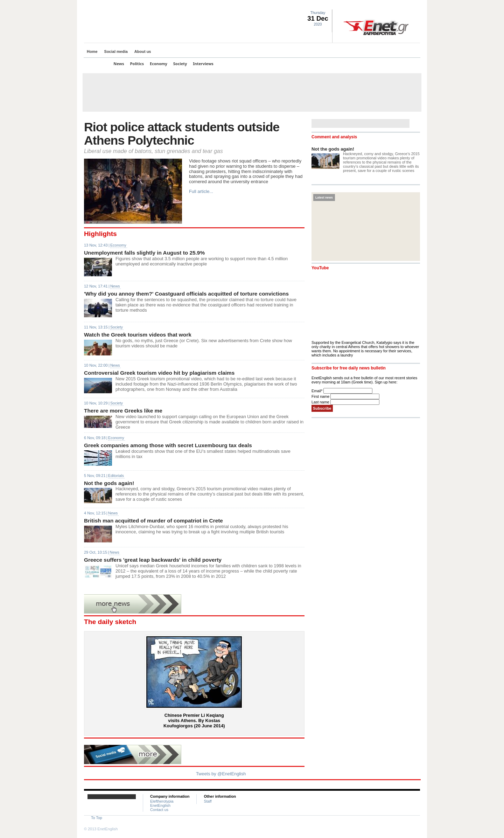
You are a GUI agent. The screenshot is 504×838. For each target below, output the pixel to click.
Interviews (203, 64)
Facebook (399, 6)
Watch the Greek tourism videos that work (138, 335)
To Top (97, 818)
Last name (321, 402)
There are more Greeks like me (123, 411)
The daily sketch (110, 622)
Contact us (159, 810)
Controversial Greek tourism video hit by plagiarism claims (159, 373)
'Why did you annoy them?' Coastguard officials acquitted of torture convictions (186, 294)
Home (92, 51)
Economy (159, 64)
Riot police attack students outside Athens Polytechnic (182, 134)
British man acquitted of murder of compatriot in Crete (153, 521)
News (119, 64)
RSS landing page (408, 6)
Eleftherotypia (162, 801)
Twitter (391, 6)
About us (143, 51)
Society (180, 64)
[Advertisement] (252, 92)
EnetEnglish (160, 805)
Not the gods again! (109, 483)
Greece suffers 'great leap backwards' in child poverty (153, 560)
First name (321, 396)
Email (317, 391)
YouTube (320, 268)
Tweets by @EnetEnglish (221, 774)
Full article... (201, 191)
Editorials (116, 476)
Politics (137, 64)
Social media (116, 51)
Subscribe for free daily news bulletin (349, 368)
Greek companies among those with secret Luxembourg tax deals (168, 445)
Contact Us (416, 6)
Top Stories (97, 64)
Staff (208, 801)
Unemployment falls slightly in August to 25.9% (144, 253)
